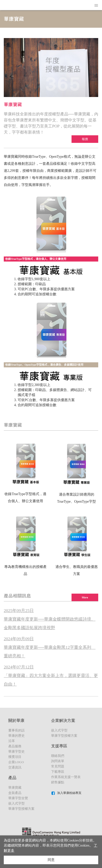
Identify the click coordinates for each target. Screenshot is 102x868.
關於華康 (16, 720)
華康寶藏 (15, 787)
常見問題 (58, 766)
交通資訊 (15, 767)
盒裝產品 (15, 793)
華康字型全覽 (18, 798)
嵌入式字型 (16, 803)
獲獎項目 (15, 757)
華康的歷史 (16, 736)
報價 (85, 139)
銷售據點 (58, 782)
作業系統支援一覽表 (66, 777)
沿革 (12, 741)
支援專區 (59, 746)
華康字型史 (16, 751)
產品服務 (15, 746)
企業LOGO (16, 762)
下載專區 (58, 772)
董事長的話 (16, 730)
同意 (51, 860)
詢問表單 (58, 761)
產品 (12, 778)
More (85, 597)
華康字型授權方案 (21, 809)
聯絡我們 (58, 756)
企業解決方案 (63, 720)
